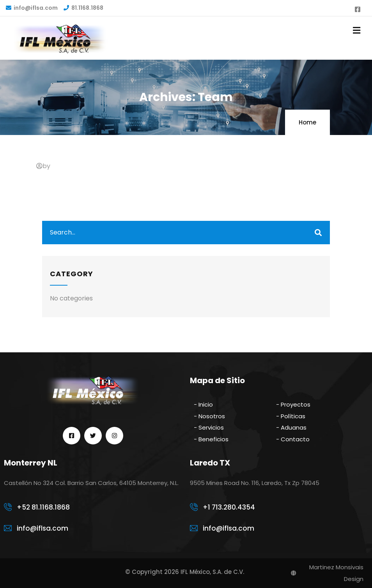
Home (307, 122)
